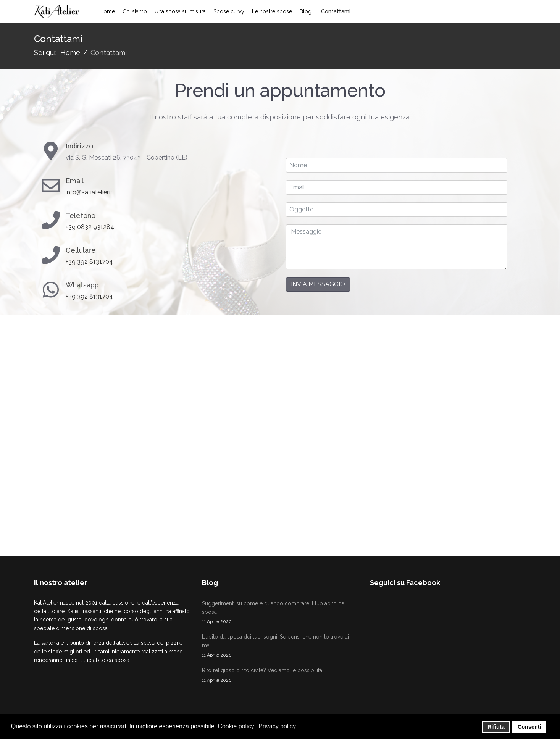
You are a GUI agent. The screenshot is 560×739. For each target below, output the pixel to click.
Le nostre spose (272, 11)
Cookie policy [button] (236, 726)
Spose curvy (229, 11)
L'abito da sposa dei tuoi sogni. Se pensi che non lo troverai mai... (280, 646)
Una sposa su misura (180, 11)
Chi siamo (135, 11)
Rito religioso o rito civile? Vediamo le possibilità (280, 675)
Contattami (336, 11)
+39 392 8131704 (89, 262)
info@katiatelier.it (89, 192)
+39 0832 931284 (90, 227)
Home (107, 11)
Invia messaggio (318, 284)
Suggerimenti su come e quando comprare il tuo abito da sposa (280, 613)
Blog (306, 11)
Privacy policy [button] (277, 726)
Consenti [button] (529, 727)
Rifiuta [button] (496, 727)
